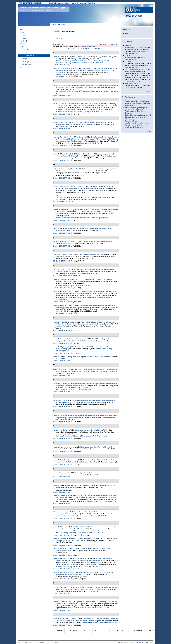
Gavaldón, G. (57, 384)
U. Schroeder (113, 371)
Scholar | (56, 65)
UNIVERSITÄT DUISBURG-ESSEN (31, 3)
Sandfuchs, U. (60, 514)
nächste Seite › (139, 631)
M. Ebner (76, 402)
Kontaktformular (27, 65)
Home (22, 29)
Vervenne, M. (65, 169)
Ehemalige (25, 62)
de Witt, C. (65, 291)
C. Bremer (100, 324)
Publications (25, 38)
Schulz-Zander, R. (61, 72)
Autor (55, 44)
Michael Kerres (66, 28)
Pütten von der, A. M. (87, 589)
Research (24, 35)
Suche (59, 38)
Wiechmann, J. (71, 514)
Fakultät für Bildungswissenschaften (59, 3)
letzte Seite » (152, 631)
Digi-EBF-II (128, 55)
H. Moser (94, 293)
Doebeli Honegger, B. (74, 104)
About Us (23, 32)
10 (128, 631)
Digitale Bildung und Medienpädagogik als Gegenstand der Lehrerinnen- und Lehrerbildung (138, 117)
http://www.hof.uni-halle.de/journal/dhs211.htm (83, 273)
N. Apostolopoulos (93, 497)
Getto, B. (65, 137)
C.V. (27, 53)
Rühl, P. (114, 324)
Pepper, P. (89, 212)
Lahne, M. (64, 495)
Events (22, 44)
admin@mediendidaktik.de (144, 642)
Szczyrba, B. (84, 87)
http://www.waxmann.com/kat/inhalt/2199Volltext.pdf (100, 502)
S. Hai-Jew (104, 189)
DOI (54, 77)
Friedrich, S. (63, 108)
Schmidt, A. (65, 270)
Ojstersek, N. (65, 187)
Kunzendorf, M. (72, 460)
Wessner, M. (66, 156)
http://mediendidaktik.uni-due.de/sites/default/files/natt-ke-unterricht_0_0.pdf (82, 516)
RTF (114, 44)
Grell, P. (112, 70)
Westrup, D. (56, 169)
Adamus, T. (56, 187)
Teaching (23, 41)
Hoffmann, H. (104, 497)
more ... (149, 91)
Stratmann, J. (73, 68)
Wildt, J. (76, 87)
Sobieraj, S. (74, 589)
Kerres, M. (56, 68)
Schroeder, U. (73, 339)
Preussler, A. (57, 430)
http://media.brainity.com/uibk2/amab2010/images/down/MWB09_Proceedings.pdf (81, 436)
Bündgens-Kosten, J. (59, 447)
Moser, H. (98, 70)
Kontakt (55, 642)
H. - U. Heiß (81, 212)
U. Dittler (101, 255)
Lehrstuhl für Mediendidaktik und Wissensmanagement (44, 9)
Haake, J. (75, 156)
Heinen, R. (63, 68)
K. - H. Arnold (108, 512)
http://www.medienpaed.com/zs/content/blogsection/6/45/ (74, 285)
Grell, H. (100, 293)
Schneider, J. (108, 212)
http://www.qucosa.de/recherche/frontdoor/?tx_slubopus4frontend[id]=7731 (79, 112)
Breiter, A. (63, 104)
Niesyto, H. (105, 70)
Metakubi (128, 45)
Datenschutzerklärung (39, 642)
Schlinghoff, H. (97, 212)
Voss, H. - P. (68, 87)
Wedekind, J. (105, 104)
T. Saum (75, 485)
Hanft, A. (63, 415)
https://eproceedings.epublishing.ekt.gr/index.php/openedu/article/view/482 (79, 533)
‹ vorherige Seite (72, 631)
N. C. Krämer (65, 589)
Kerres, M (56, 57)
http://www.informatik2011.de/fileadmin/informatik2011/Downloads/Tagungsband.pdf (82, 218)
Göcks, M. (107, 324)
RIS (117, 44)
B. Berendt (61, 87)
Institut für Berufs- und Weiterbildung (84, 3)
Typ (60, 44)
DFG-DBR (128, 61)
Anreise (24, 59)
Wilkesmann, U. (73, 415)
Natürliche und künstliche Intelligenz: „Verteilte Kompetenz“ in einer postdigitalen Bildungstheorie (137, 125)
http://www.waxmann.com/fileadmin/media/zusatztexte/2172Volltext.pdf (78, 567)
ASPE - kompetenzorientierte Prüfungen (138, 69)
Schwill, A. (60, 499)
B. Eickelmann (89, 70)
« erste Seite (59, 631)
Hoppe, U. (83, 339)
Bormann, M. (74, 123)
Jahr (63, 44)
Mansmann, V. (113, 497)
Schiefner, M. (57, 255)
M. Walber (69, 551)
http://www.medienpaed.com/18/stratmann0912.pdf (100, 623)
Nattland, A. (56, 85)
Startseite (55, 28)
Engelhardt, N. (57, 137)
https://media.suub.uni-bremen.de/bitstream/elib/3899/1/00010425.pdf (87, 608)
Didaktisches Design (131, 121)
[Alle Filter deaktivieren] (88, 46)
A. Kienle (109, 106)
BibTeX (109, 44)
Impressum (23, 642)
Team (60, 28)
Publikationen (30, 56)
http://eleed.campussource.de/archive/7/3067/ (88, 143)
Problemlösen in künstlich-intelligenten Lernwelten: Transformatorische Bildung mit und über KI (137, 103)
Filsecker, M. (57, 123)
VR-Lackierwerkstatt (131, 83)
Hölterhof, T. (73, 137)
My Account (24, 68)
